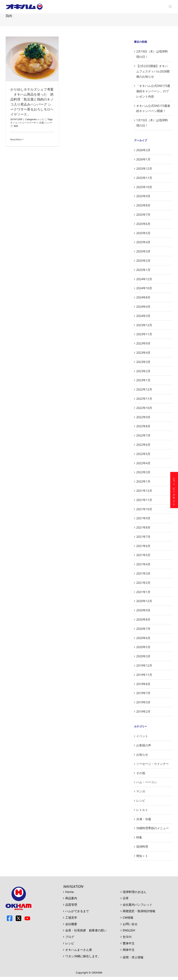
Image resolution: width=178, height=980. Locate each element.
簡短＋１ (142, 856)
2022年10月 (144, 408)
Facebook (10, 918)
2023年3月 (143, 362)
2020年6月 (143, 638)
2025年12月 (144, 169)
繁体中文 (129, 943)
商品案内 (71, 898)
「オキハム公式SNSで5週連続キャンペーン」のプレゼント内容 (153, 91)
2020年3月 (143, 656)
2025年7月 (143, 215)
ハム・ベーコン (147, 782)
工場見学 (71, 918)
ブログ (70, 937)
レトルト (142, 810)
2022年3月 (143, 472)
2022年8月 (143, 426)
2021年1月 (143, 592)
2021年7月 (143, 537)
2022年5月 (143, 454)
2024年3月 (143, 316)
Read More (16, 139)
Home (69, 892)
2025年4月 (143, 242)
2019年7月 (143, 693)
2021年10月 (144, 509)
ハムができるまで (77, 911)
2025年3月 (143, 251)
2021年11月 (144, 500)
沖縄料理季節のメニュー (152, 828)
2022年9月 (143, 417)
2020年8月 (143, 619)
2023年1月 (143, 380)
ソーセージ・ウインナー (152, 764)
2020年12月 (144, 601)
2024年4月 (143, 307)
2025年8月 (143, 205)
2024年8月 (143, 297)
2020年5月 (143, 647)
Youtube (27, 918)
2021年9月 (143, 518)
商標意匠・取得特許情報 (139, 911)
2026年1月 (143, 159)
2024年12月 (144, 279)
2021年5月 (143, 555)
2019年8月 (143, 684)
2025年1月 (143, 270)
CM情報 (128, 918)
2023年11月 (144, 334)
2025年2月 (143, 261)
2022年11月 (144, 399)
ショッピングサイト (174, 490)
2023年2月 (143, 371)
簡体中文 (129, 950)
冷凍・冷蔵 (144, 819)
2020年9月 (143, 610)
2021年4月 (143, 564)
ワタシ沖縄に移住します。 (83, 956)
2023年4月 (143, 353)
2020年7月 (143, 629)
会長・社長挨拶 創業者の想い (86, 930)
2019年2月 (143, 711)
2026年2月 (143, 150)
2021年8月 (143, 527)
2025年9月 (143, 196)
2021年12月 (144, 491)
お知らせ (142, 755)
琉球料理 (142, 847)
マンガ (141, 791)
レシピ (41, 119)
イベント (142, 736)
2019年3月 (143, 702)
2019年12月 (144, 665)
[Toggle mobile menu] (171, 7)
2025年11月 (144, 178)
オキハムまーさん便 (79, 950)
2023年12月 (144, 325)
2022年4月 (143, 463)
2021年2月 (143, 583)
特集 (139, 837)
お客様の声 (144, 745)
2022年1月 (143, 481)
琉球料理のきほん (135, 892)
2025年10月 (144, 187)
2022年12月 (144, 389)
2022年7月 (143, 435)
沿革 (126, 898)
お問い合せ (130, 924)
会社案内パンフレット (138, 905)
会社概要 (71, 924)
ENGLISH (129, 930)
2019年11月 (144, 675)
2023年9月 (143, 343)
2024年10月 (144, 288)
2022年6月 (143, 445)
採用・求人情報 (133, 957)
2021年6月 (143, 546)
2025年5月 (143, 233)
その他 (141, 773)
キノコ (14, 123)
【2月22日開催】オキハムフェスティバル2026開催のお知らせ (153, 71)
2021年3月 (143, 573)
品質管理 (71, 905)
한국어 (127, 937)
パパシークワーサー (28, 123)
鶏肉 (16, 126)
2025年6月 (143, 224)
